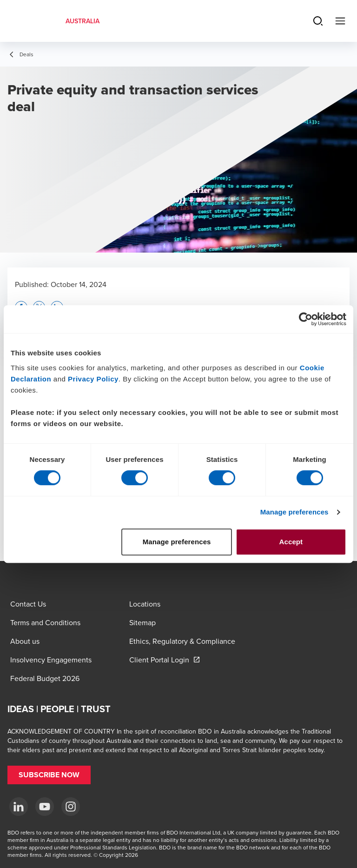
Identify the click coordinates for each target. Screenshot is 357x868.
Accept (291, 542)
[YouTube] (45, 807)
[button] (49, 775)
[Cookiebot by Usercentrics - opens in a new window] (306, 319)
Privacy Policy (93, 379)
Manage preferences (294, 512)
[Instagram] (71, 807)
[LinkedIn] (19, 807)
